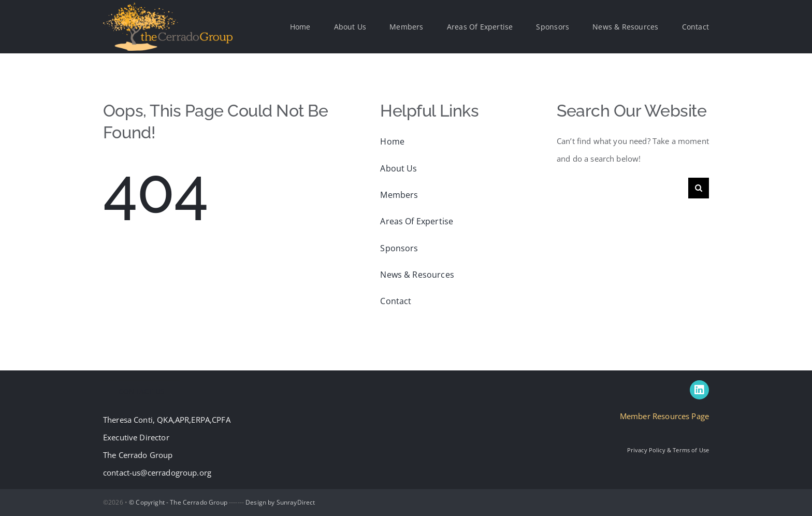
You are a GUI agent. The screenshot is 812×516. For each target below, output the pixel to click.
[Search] (699, 188)
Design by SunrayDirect (280, 502)
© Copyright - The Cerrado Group (178, 502)
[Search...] (622, 188)
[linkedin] (699, 390)
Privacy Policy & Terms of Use (668, 450)
